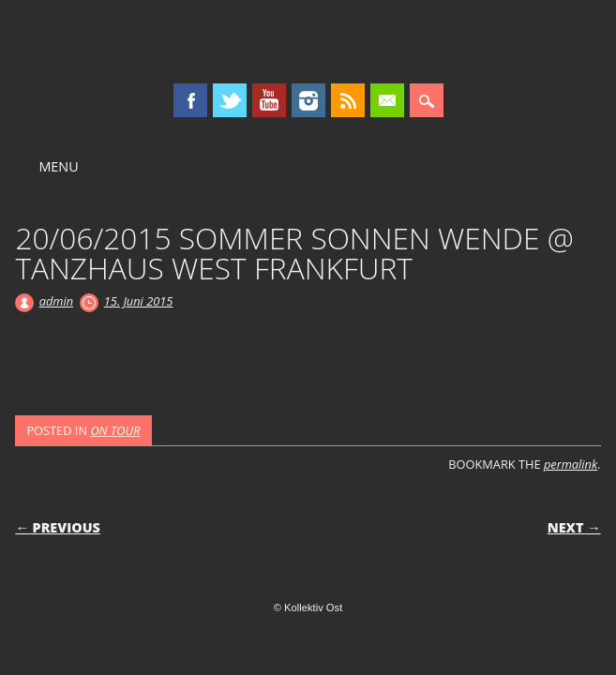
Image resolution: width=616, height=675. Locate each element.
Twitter (230, 100)
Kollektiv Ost (308, 41)
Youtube (269, 100)
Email (387, 100)
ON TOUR (115, 430)
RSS (348, 100)
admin (56, 301)
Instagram (308, 100)
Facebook (190, 100)
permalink (571, 464)
